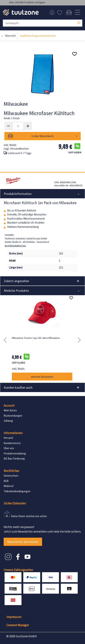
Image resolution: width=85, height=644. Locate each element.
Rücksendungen (13, 416)
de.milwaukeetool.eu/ (15, 246)
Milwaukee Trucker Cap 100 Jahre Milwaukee (36, 338)
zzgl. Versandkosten (16, 149)
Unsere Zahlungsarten (18, 570)
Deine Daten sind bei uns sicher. (29, 516)
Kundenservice (12, 443)
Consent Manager (18, 625)
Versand (8, 438)
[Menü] (77, 12)
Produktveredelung (15, 453)
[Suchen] (79, 22)
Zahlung (8, 421)
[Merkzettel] (60, 12)
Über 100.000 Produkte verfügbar (27, 2)
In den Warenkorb (42, 136)
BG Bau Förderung (14, 459)
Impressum (14, 617)
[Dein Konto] (52, 12)
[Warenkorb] (69, 12)
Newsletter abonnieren (23, 542)
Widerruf (9, 486)
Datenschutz (11, 476)
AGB (6, 481)
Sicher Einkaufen (15, 503)
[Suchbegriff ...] (42, 23)
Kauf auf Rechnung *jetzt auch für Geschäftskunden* (47, 7)
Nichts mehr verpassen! (19, 527)
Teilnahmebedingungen (17, 491)
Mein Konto (10, 410)
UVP (75, 152)
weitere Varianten (42, 377)
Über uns (9, 448)
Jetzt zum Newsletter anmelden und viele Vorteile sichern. (42, 531)
